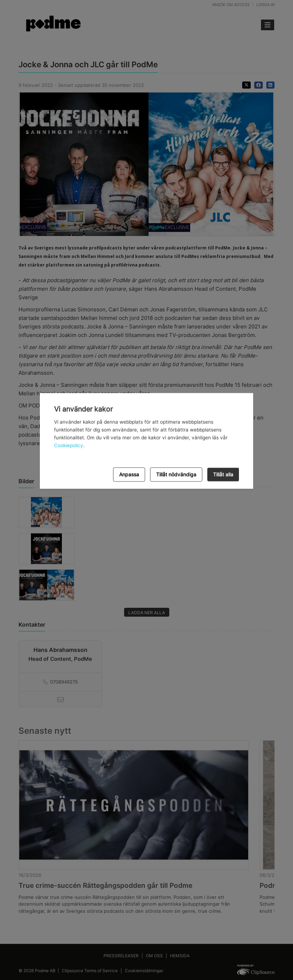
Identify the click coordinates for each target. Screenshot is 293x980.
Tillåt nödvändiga (176, 474)
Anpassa (129, 474)
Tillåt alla (223, 474)
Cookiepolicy (69, 446)
